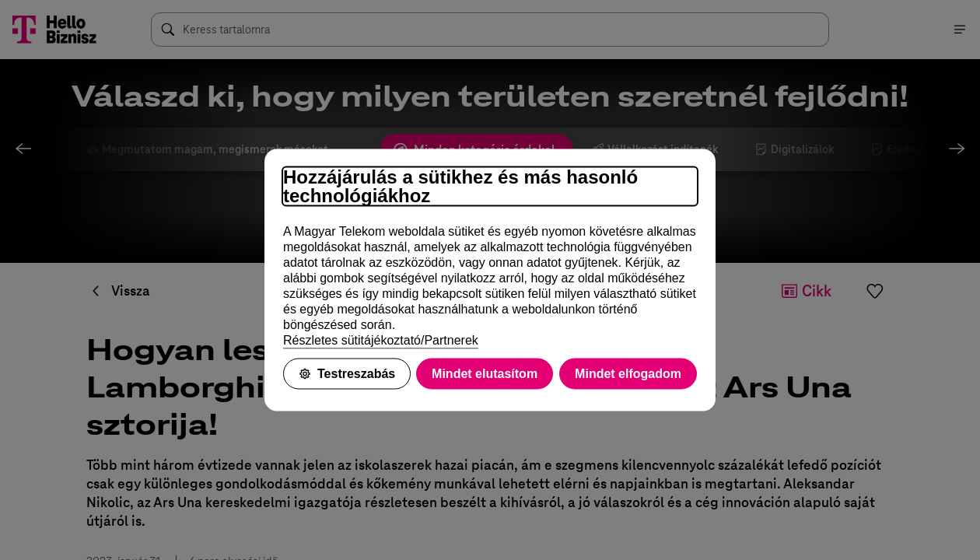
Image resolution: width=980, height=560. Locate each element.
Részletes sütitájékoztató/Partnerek (381, 340)
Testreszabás (347, 374)
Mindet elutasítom (485, 374)
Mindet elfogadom (628, 374)
